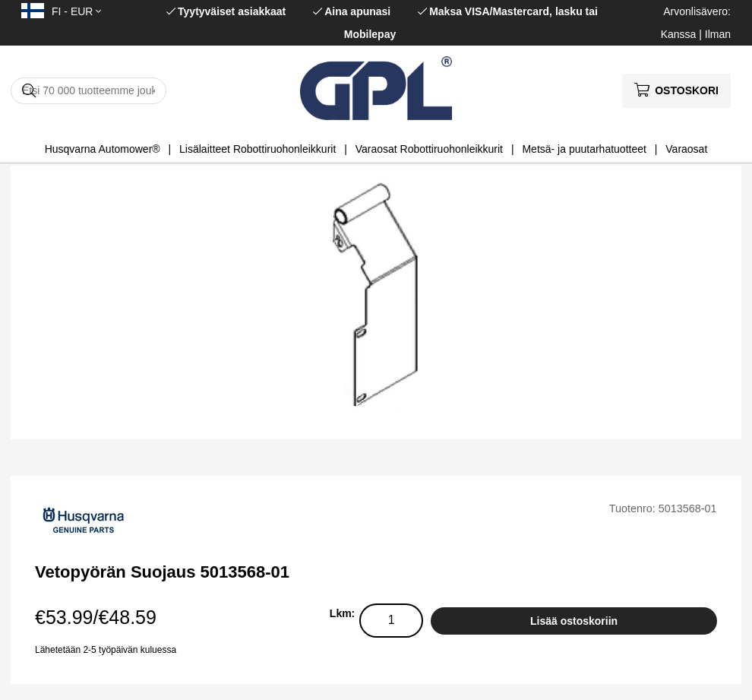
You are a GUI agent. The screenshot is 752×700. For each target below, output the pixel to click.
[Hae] (88, 91)
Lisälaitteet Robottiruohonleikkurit (258, 149)
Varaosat (686, 149)
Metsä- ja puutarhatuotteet (584, 149)
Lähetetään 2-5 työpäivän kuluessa (106, 650)
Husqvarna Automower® (103, 149)
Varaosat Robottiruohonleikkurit (429, 149)
